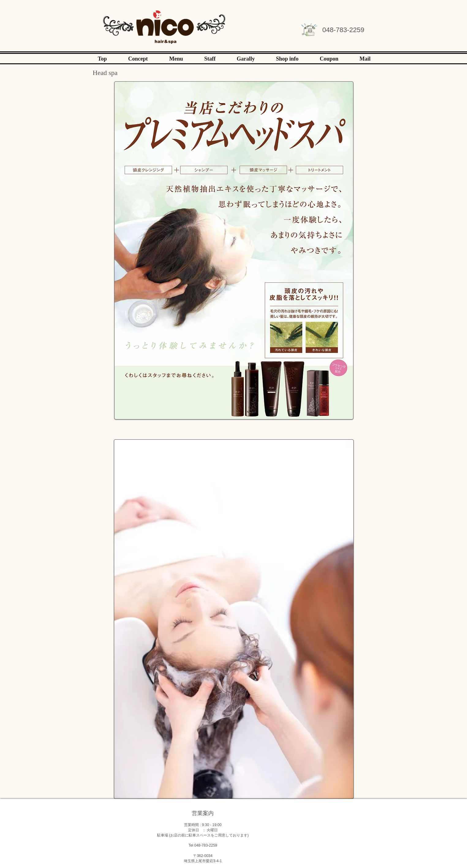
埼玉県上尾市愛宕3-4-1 (203, 861)
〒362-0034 (203, 856)
